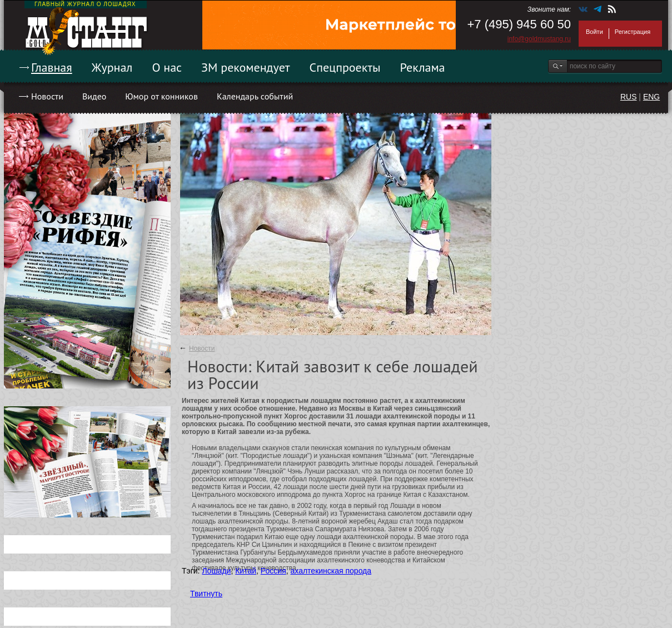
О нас (167, 67)
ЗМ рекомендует (246, 67)
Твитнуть (206, 594)
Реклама (423, 67)
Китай (246, 571)
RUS (629, 97)
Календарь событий (255, 96)
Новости (47, 96)
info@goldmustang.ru (539, 39)
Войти (594, 32)
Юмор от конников (161, 96)
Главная (52, 67)
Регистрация (633, 32)
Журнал (112, 67)
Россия (273, 571)
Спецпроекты (345, 67)
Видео (94, 96)
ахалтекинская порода (331, 571)
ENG (651, 97)
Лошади (216, 571)
